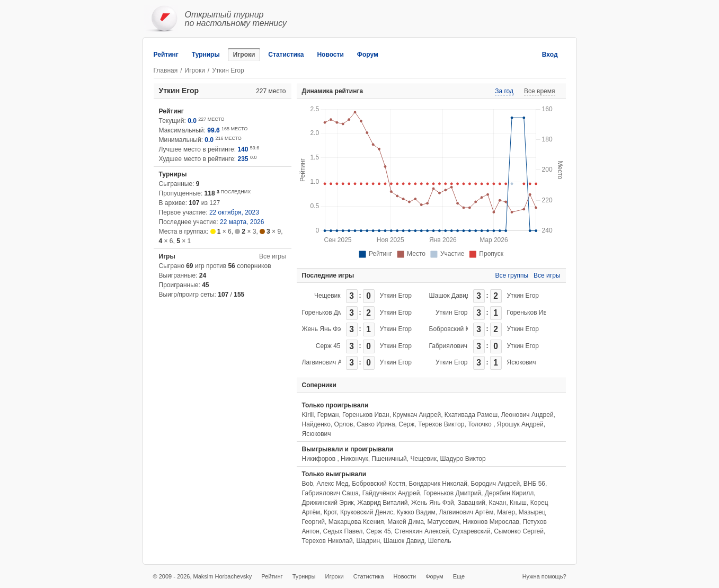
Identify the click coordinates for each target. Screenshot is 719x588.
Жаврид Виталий (382, 503)
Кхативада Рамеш (471, 415)
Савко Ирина (376, 424)
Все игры (272, 256)
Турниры (206, 55)
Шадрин (368, 541)
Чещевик (327, 296)
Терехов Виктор (441, 424)
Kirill (308, 415)
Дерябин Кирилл (509, 493)
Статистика (286, 55)
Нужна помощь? (544, 576)
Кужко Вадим (416, 512)
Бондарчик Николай (438, 484)
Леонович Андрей (527, 415)
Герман (328, 415)
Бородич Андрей (496, 484)
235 (243, 159)
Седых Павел (343, 531)
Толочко (481, 424)
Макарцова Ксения (356, 522)
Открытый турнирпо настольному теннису (236, 19)
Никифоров (320, 459)
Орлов (344, 424)
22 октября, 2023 (234, 212)
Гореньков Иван (531, 313)
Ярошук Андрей (520, 424)
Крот (330, 512)
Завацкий (471, 503)
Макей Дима (406, 522)
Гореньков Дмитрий (331, 313)
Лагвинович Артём (329, 362)
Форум (368, 55)
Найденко (316, 424)
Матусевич (443, 522)
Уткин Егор (396, 296)
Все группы (512, 275)
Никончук (354, 459)
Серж (406, 424)
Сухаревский (471, 531)
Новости (330, 55)
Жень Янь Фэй (323, 329)
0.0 (192, 121)
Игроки (244, 55)
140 (243, 149)
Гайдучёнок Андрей (391, 493)
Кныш (518, 503)
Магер (506, 512)
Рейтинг (166, 55)
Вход (550, 55)
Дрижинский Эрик (328, 503)
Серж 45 (328, 346)
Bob (308, 484)
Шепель (440, 541)
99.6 (213, 130)
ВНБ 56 (534, 484)
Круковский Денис (367, 512)
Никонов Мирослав (491, 522)
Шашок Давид (450, 296)
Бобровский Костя (456, 329)
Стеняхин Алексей (421, 531)
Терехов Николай (327, 541)
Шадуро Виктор (463, 459)
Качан (497, 503)
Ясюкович (522, 362)
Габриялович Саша (458, 346)
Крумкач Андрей (417, 415)
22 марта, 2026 (242, 222)
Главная (166, 70)
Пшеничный (389, 459)
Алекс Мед (333, 484)
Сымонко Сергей (519, 531)
